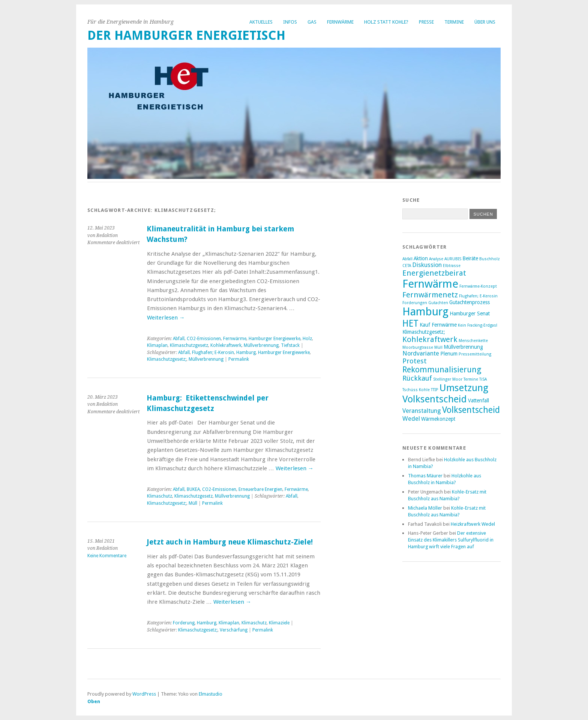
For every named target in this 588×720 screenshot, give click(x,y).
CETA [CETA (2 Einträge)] (407, 266)
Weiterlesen (166, 318)
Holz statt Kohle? (386, 22)
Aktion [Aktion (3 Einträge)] (421, 258)
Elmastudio (211, 694)
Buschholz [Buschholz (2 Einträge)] (490, 259)
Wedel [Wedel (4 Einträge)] (411, 419)
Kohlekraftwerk (226, 345)
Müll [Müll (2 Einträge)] (438, 347)
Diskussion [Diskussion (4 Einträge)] (427, 265)
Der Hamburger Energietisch (186, 35)
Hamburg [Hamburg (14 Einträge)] (425, 312)
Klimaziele (279, 623)
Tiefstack (290, 345)
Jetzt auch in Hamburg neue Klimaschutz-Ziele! (230, 542)
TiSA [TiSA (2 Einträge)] (483, 379)
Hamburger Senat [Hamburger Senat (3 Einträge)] (470, 313)
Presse (426, 22)
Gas (312, 22)
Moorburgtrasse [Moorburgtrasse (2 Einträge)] (418, 347)
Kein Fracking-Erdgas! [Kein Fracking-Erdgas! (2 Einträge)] (478, 325)
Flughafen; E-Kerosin (213, 352)
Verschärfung (234, 630)
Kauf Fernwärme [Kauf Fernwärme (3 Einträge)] (438, 325)
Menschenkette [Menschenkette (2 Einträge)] (473, 341)
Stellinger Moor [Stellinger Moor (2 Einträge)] (448, 379)
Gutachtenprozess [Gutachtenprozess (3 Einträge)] (469, 302)
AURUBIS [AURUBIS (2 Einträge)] (453, 259)
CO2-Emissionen (204, 339)
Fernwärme (340, 22)
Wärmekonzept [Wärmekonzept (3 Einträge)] (438, 419)
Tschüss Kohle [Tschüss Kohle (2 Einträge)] (416, 390)
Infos (290, 22)
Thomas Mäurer (425, 476)
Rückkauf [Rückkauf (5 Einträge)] (417, 378)
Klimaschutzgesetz (189, 345)
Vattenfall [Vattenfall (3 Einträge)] (478, 400)
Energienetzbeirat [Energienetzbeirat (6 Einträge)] (434, 273)
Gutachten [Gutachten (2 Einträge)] (438, 303)
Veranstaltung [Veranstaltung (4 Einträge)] (422, 411)
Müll (193, 503)
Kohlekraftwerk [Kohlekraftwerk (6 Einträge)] (430, 339)
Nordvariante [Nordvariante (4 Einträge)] (421, 353)
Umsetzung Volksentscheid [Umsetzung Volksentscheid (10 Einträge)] (445, 393)
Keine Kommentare (107, 556)
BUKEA (193, 489)
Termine (454, 22)
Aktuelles (261, 22)
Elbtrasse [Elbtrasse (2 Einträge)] (452, 266)
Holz (307, 339)
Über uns (485, 22)
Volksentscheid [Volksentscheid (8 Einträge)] (471, 410)
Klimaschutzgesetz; (167, 359)
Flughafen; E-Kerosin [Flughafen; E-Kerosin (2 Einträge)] (478, 296)
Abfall (179, 339)
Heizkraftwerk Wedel (473, 524)
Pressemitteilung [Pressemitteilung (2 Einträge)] (475, 354)
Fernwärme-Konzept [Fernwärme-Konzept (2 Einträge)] (478, 286)
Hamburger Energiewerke (274, 339)
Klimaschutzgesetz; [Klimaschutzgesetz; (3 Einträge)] (424, 332)
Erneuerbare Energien (260, 489)
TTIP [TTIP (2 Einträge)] (435, 390)
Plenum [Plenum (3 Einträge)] (449, 354)
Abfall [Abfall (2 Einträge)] (407, 259)
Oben (94, 701)
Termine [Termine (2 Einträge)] (471, 379)
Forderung (184, 623)
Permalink (239, 359)
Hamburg (246, 352)
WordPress (144, 694)
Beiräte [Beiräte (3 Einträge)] (470, 258)
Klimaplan (157, 345)
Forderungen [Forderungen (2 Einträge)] (415, 303)
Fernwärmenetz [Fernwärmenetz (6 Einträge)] (430, 295)
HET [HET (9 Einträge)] (410, 323)
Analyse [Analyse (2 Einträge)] (436, 259)
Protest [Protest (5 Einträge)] (415, 361)
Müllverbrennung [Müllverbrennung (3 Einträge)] (463, 347)
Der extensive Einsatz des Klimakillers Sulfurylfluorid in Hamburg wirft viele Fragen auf (451, 540)
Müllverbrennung (261, 345)
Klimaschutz (160, 496)
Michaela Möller (425, 508)
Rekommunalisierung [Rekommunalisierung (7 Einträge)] (442, 370)
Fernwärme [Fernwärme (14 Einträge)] (430, 284)
